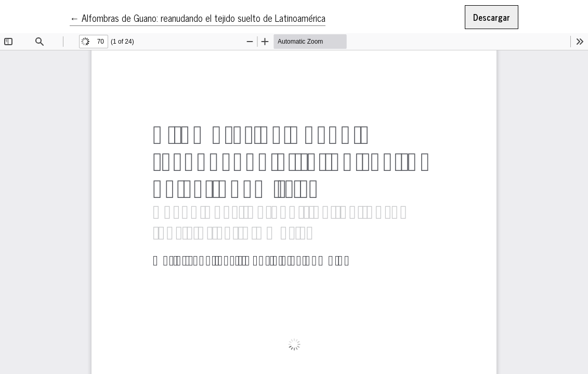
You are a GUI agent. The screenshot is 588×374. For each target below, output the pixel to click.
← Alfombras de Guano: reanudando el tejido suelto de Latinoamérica (198, 18)
